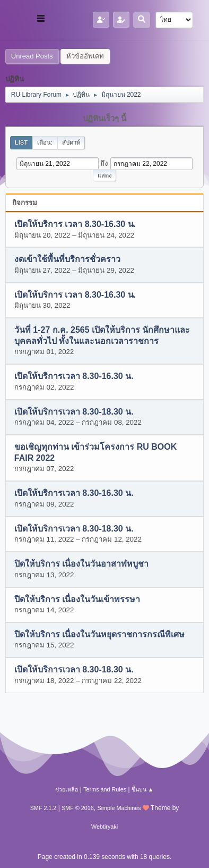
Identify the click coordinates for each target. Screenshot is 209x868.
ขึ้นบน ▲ (143, 789)
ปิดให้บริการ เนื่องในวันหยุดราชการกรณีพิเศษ (99, 634)
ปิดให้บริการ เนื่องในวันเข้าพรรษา (77, 599)
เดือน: (45, 142)
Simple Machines (119, 808)
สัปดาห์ (71, 142)
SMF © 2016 (78, 808)
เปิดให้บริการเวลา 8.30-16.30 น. (74, 377)
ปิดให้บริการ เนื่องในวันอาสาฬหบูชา (81, 564)
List (21, 142)
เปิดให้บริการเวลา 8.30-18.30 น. (74, 412)
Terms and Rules (105, 789)
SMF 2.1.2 (43, 808)
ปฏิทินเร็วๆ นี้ (104, 119)
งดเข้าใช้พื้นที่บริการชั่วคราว (67, 260)
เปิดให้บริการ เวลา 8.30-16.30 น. (75, 225)
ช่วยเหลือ (67, 789)
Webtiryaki (104, 827)
